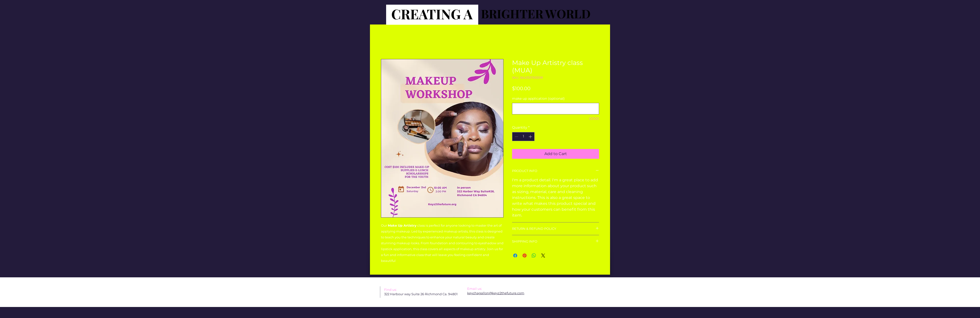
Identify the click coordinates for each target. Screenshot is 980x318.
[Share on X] (543, 256)
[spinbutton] (523, 137)
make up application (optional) (538, 98)
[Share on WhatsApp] (534, 256)
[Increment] (531, 137)
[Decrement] (516, 137)
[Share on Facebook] (515, 256)
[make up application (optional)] (556, 109)
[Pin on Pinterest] (525, 256)
